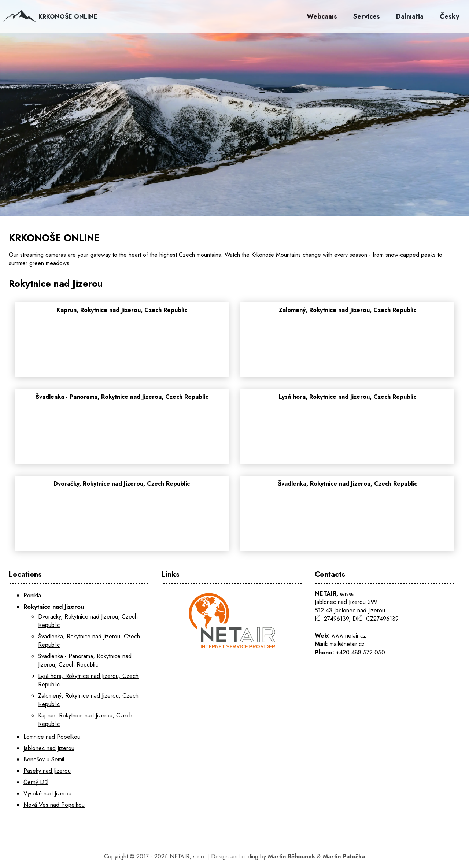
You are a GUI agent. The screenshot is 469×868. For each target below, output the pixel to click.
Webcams (322, 16)
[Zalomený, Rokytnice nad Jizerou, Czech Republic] (347, 344)
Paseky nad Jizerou (47, 771)
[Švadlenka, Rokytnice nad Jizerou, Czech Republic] (347, 518)
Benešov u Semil (44, 759)
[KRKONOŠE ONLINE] (234, 125)
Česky (449, 16)
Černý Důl (36, 782)
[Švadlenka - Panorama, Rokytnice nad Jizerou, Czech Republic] (122, 431)
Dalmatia (410, 16)
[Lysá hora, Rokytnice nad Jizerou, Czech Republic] (347, 431)
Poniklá (32, 595)
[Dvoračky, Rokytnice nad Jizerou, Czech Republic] (122, 518)
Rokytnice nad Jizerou (54, 607)
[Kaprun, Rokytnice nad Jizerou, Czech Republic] (122, 344)
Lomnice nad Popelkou (52, 737)
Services (367, 16)
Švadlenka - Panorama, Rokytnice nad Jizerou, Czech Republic (85, 660)
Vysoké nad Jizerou (47, 793)
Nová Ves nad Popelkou (54, 805)
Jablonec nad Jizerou (49, 748)
